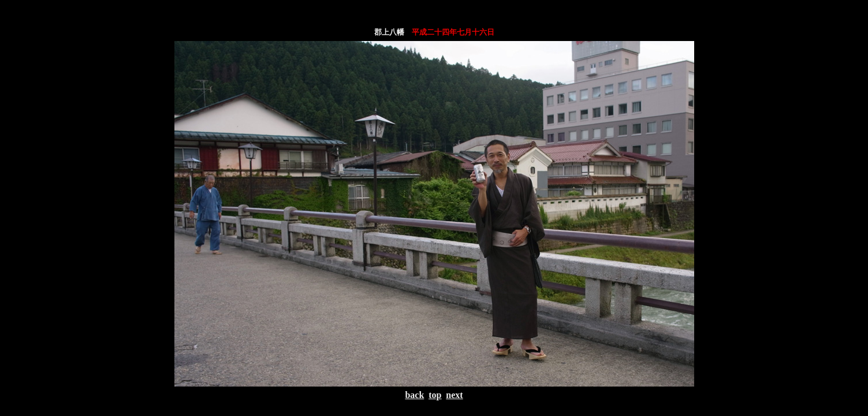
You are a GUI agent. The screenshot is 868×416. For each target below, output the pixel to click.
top (435, 395)
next (454, 395)
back (414, 395)
